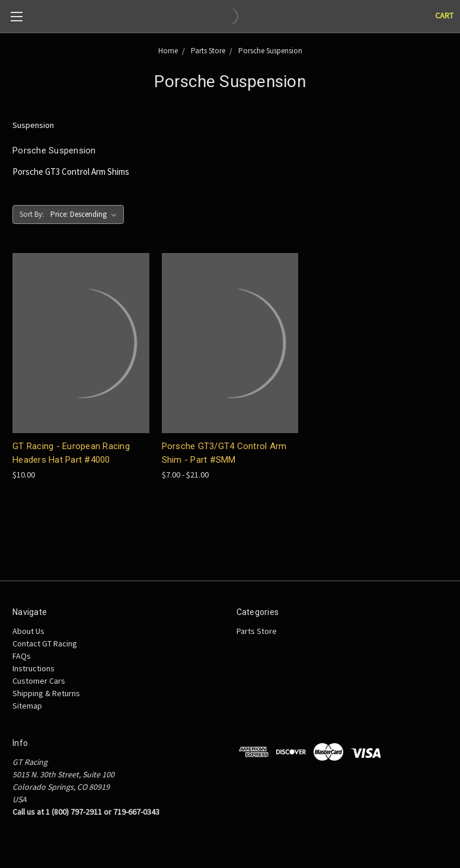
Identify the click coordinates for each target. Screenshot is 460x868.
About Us (28, 631)
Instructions (33, 668)
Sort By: (32, 214)
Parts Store (208, 51)
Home (168, 51)
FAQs (22, 656)
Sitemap (27, 706)
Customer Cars (39, 681)
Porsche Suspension (270, 51)
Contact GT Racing (45, 643)
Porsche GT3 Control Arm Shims (71, 172)
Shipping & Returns (46, 693)
